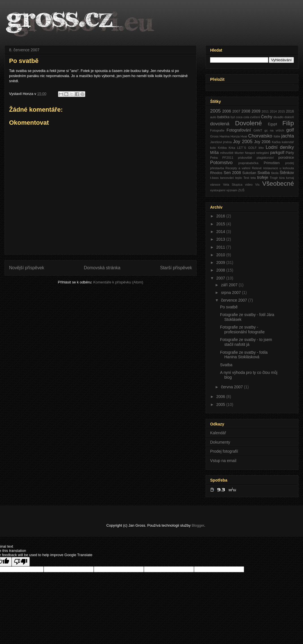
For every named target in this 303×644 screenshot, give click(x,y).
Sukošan (249, 173)
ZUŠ (241, 190)
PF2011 (228, 158)
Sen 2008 (232, 173)
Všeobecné (278, 184)
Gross (214, 136)
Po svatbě (229, 307)
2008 (246, 111)
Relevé (257, 168)
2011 (265, 111)
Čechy (267, 117)
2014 (273, 111)
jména (227, 142)
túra (282, 178)
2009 (256, 111)
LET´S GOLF (247, 148)
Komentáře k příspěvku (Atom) (118, 282)
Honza (235, 136)
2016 (290, 111)
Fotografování (239, 130)
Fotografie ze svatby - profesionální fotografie (242, 330)
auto (213, 117)
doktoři (289, 117)
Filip (288, 123)
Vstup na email (223, 461)
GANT (258, 130)
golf (290, 130)
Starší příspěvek (176, 268)
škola (275, 173)
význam (232, 190)
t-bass (214, 178)
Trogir (274, 178)
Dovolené (248, 123)
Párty (290, 153)
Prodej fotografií (224, 451)
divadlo (279, 117)
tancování (227, 178)
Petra (214, 158)
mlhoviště (227, 153)
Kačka (276, 142)
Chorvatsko (260, 136)
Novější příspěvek (27, 268)
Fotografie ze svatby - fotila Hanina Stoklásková (244, 355)
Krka (232, 148)
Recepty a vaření (238, 168)
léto (261, 148)
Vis (257, 185)
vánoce (215, 185)
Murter (239, 153)
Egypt (272, 124)
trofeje (263, 177)
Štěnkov (287, 173)
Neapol (250, 153)
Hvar (244, 136)
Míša (214, 152)
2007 (236, 111)
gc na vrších (274, 130)
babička (223, 117)
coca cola (243, 117)
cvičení (255, 117)
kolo (213, 148)
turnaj (290, 178)
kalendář (288, 142)
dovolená (220, 124)
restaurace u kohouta (279, 168)
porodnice (286, 158)
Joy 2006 (262, 142)
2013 (221, 239)
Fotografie (217, 130)
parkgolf (277, 152)
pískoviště (245, 158)
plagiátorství (265, 158)
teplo (238, 178)
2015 (281, 111)
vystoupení (218, 190)
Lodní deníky (280, 147)
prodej (290, 163)
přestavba (217, 168)
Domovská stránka (102, 268)
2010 (221, 255)
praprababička (248, 163)
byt (233, 117)
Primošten (272, 163)
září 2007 (230, 285)
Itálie (277, 136)
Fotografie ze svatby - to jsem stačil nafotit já (246, 342)
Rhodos (216, 173)
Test (246, 178)
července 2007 (234, 300)
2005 (215, 111)
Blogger (198, 525)
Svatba (264, 173)
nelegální (262, 153)
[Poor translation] (21, 562)
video (249, 185)
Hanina (224, 136)
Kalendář (218, 433)
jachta (288, 136)
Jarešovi (216, 142)
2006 (227, 111)
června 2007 (232, 387)
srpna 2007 (231, 293)
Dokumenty (220, 442)
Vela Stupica (232, 185)
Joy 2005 (243, 142)
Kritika (222, 148)
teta (253, 178)
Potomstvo (221, 163)
